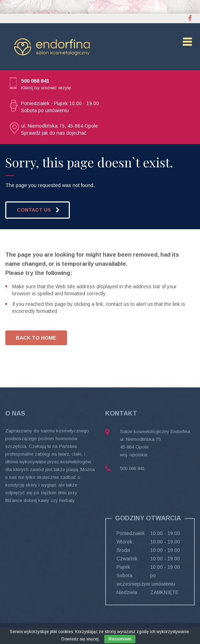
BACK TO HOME (36, 338)
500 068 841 (35, 81)
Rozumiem (120, 639)
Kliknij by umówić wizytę (46, 88)
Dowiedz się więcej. (81, 639)
